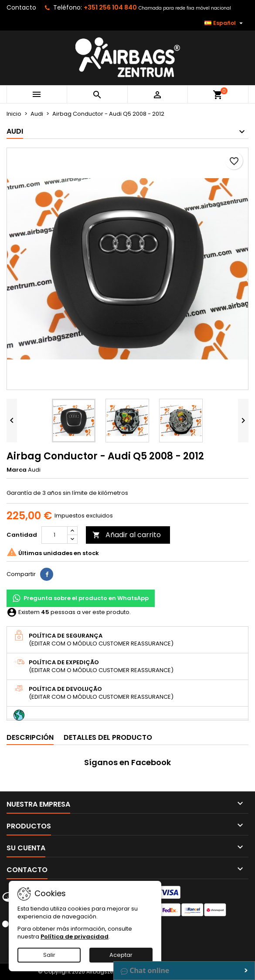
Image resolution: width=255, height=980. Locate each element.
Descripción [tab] (30, 737)
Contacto (21, 7)
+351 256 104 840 (110, 7)
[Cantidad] (54, 535)
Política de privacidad (75, 937)
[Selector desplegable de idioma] (225, 23)
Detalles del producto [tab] (108, 737)
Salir (49, 955)
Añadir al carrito (127, 535)
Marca (17, 470)
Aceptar (121, 955)
